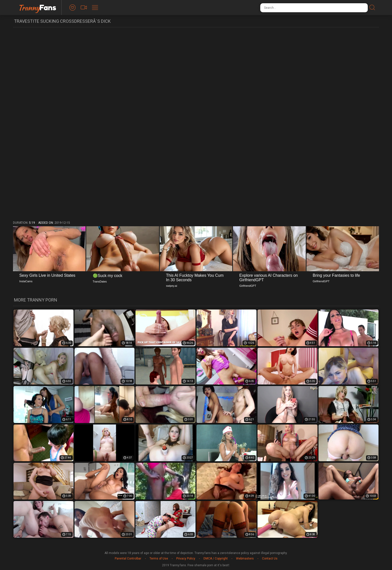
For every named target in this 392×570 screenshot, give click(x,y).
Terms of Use (159, 558)
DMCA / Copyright (216, 558)
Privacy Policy (186, 558)
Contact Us (270, 558)
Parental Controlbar (128, 558)
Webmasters (245, 558)
